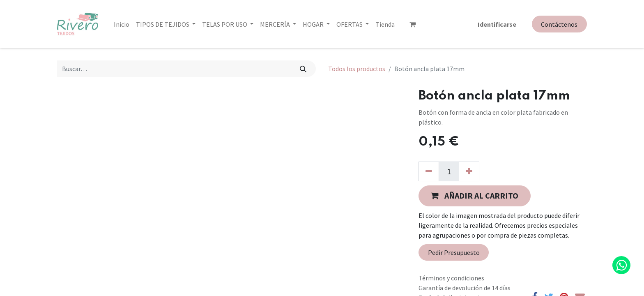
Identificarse (497, 24)
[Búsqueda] (303, 69)
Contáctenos (559, 24)
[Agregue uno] (469, 171)
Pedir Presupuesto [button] (454, 252)
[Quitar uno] (429, 171)
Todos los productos (357, 69)
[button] (475, 196)
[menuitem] (122, 24)
